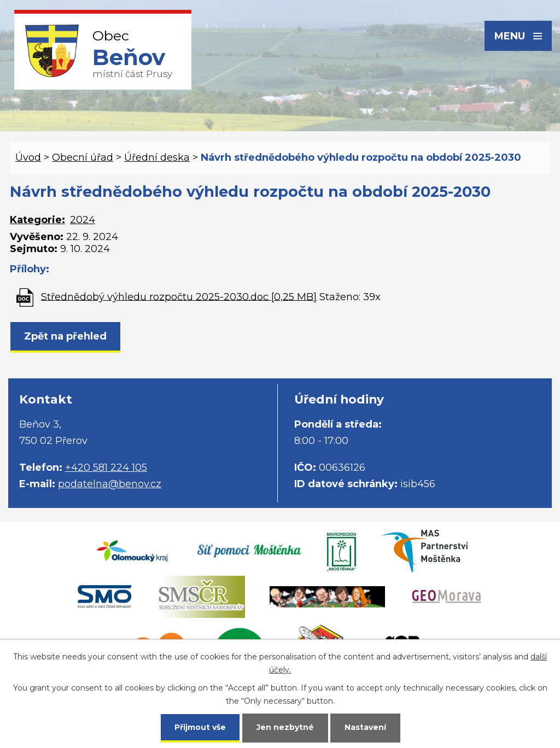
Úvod (28, 157)
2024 (83, 220)
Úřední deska (157, 157)
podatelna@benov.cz (110, 484)
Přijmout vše (200, 727)
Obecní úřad (83, 157)
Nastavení (365, 727)
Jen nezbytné (285, 727)
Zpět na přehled (65, 336)
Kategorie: (37, 220)
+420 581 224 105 (106, 467)
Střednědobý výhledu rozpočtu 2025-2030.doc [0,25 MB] (179, 296)
